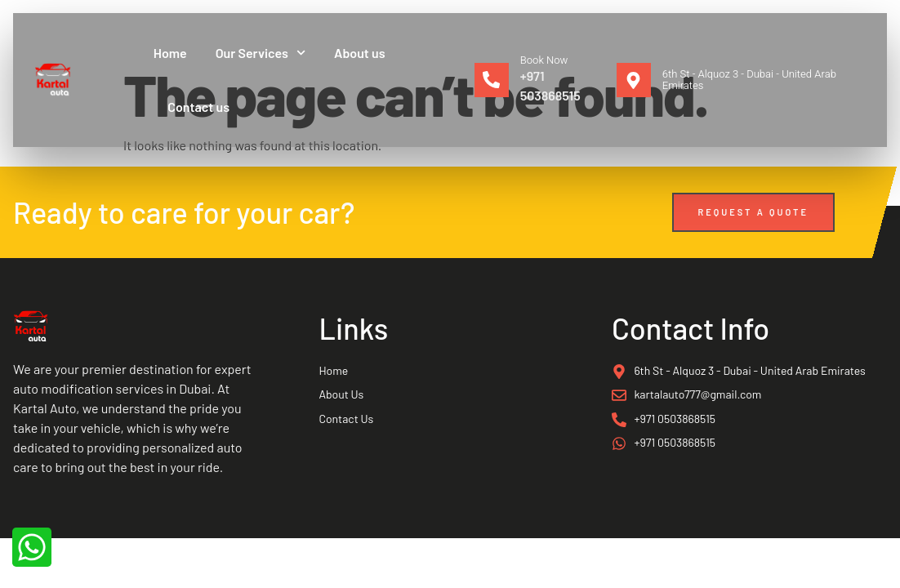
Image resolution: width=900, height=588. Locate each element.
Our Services (261, 53)
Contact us (198, 107)
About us (360, 53)
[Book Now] (492, 80)
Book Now (544, 60)
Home (170, 53)
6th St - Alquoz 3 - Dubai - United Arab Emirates (749, 80)
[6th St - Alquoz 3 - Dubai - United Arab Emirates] (634, 80)
